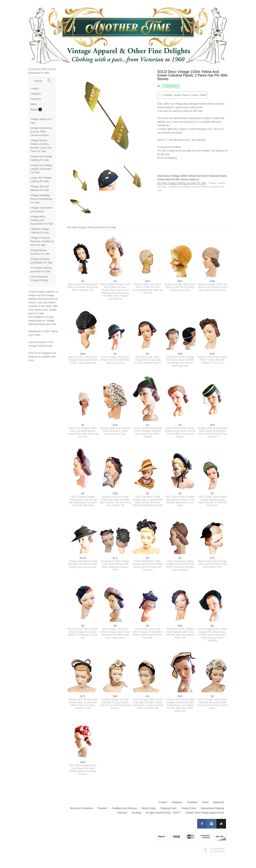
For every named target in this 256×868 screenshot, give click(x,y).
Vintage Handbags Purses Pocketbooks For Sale (41, 199)
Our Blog (136, 813)
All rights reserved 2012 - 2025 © (163, 813)
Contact (34, 89)
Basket (34, 110)
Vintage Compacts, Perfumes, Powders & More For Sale (42, 241)
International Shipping (212, 808)
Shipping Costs (168, 808)
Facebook (36, 99)
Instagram (36, 94)
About (33, 104)
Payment (102, 808)
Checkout (122, 813)
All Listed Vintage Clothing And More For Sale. (182, 183)
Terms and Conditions (81, 808)
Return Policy (148, 808)
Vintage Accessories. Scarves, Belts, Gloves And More (41, 132)
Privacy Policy (189, 808)
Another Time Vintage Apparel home (205, 813)
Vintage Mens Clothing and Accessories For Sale (42, 220)
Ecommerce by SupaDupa (218, 850)
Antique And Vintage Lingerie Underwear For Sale (41, 169)
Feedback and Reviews (124, 808)
